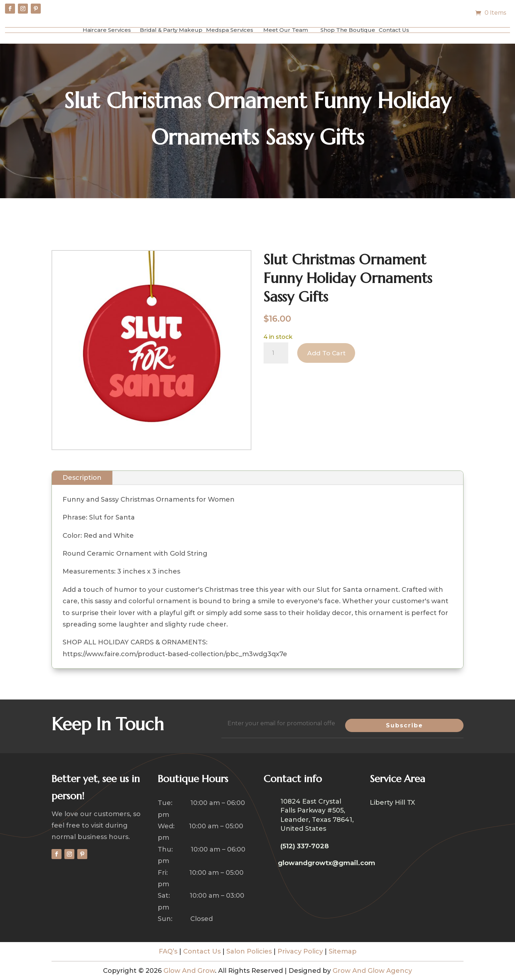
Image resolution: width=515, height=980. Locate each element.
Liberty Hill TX (392, 803)
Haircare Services (107, 30)
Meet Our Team (286, 30)
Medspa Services (230, 30)
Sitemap (343, 951)
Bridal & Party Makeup (171, 30)
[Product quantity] (276, 353)
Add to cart (328, 353)
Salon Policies (249, 951)
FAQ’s (168, 951)
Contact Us (394, 30)
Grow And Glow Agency (372, 971)
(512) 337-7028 (305, 846)
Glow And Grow (189, 971)
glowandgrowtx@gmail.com (327, 863)
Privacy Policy (300, 951)
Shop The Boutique (348, 30)
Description (82, 478)
